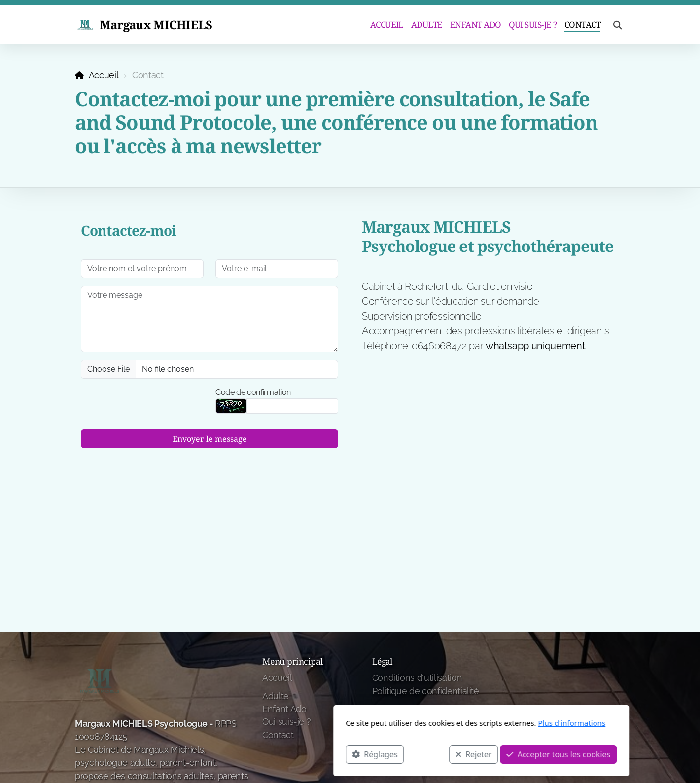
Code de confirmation (253, 392)
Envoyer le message (210, 439)
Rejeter (343, 754)
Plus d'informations (440, 723)
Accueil (104, 75)
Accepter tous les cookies (427, 754)
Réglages (244, 754)
